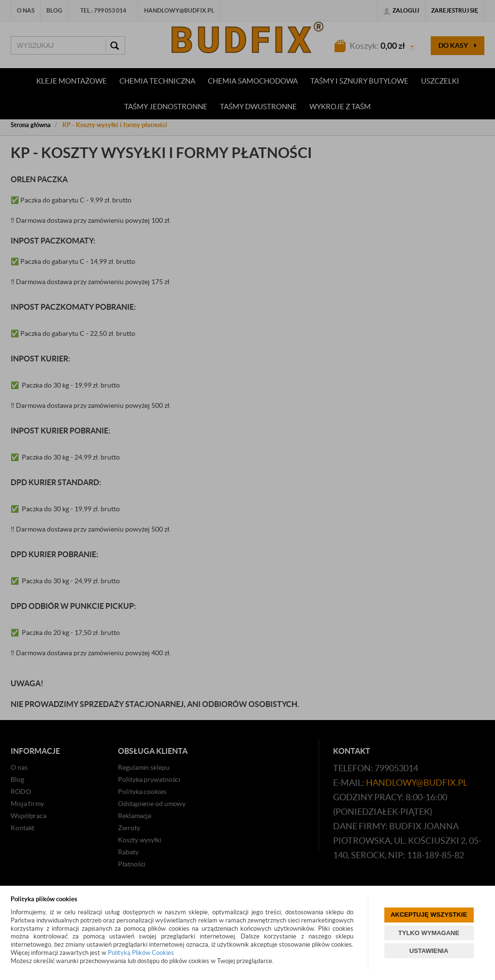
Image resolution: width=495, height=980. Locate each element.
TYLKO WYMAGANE (429, 933)
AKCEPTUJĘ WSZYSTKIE (429, 915)
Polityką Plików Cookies (141, 953)
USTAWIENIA (429, 951)
